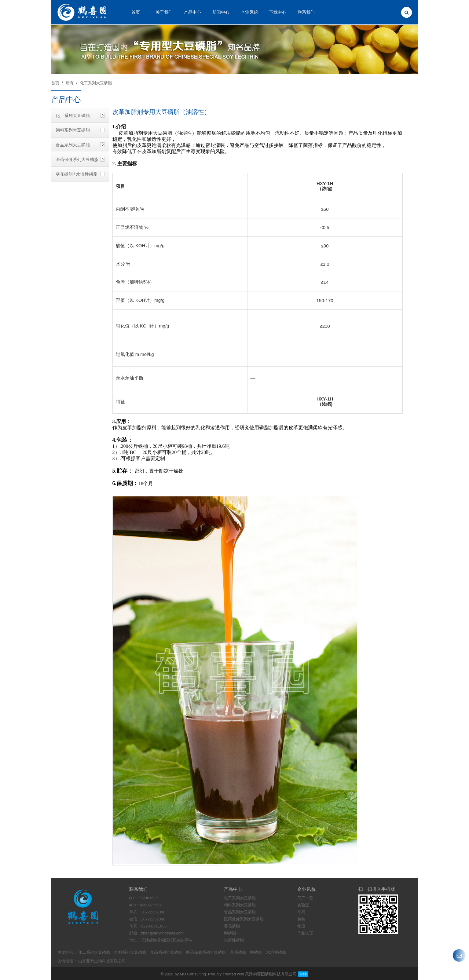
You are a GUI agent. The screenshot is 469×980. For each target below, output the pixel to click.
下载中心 (278, 12)
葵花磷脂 (238, 952)
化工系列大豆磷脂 (96, 83)
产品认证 (305, 933)
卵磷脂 (256, 952)
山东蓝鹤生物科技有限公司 (102, 961)
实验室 (303, 905)
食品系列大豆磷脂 (73, 145)
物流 (301, 926)
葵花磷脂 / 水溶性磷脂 (77, 174)
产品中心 (192, 12)
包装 (301, 919)
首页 (136, 12)
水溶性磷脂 (276, 952)
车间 (301, 912)
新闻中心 (221, 12)
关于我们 (164, 12)
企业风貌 (249, 12)
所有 (70, 83)
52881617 (149, 898)
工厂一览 (305, 898)
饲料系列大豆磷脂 (73, 130)
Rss (303, 974)
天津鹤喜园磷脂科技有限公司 (271, 974)
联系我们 (306, 12)
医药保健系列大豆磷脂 (77, 159)
